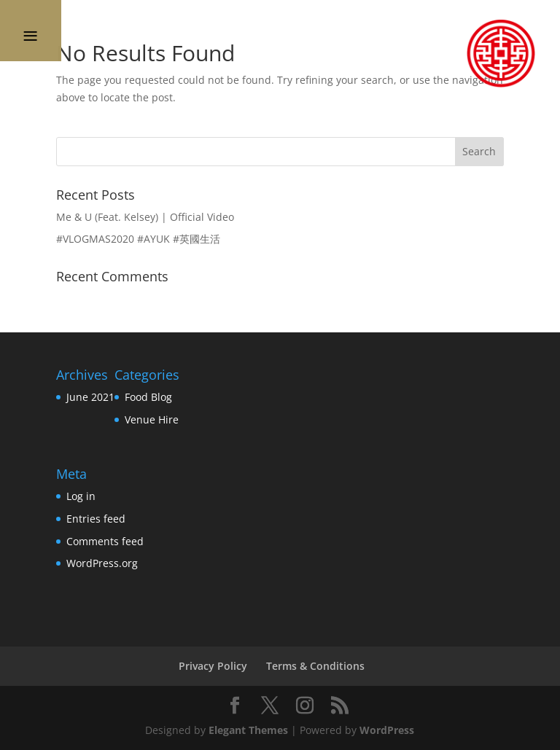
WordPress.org (102, 563)
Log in (81, 496)
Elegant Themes (248, 730)
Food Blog (148, 397)
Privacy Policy (213, 666)
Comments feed (105, 541)
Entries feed (96, 519)
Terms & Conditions (315, 666)
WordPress (387, 730)
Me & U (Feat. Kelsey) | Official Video (145, 217)
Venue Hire (152, 419)
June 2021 (90, 397)
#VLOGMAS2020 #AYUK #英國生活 (138, 239)
